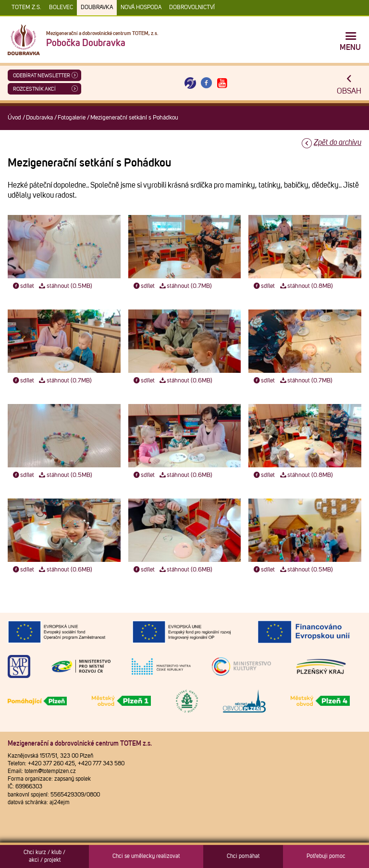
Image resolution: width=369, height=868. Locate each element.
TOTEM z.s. (26, 8)
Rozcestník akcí (34, 89)
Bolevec (61, 8)
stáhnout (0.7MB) (185, 286)
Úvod (14, 118)
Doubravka (97, 8)
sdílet (23, 286)
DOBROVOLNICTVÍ (192, 8)
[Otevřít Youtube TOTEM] (222, 83)
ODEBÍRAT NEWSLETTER (42, 76)
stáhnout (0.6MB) (186, 381)
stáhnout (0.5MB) (65, 286)
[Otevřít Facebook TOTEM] (206, 83)
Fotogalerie (72, 118)
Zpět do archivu (338, 143)
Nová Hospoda (141, 8)
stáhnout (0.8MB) (306, 286)
